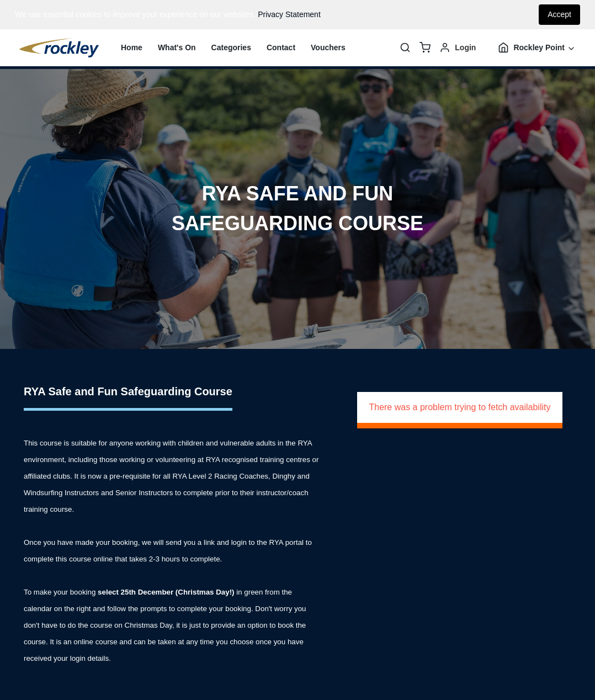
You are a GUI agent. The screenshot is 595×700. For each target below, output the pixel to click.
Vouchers (328, 47)
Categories (231, 47)
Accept (559, 14)
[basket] (425, 47)
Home (132, 47)
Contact (281, 47)
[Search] (405, 47)
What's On (177, 47)
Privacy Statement (289, 14)
